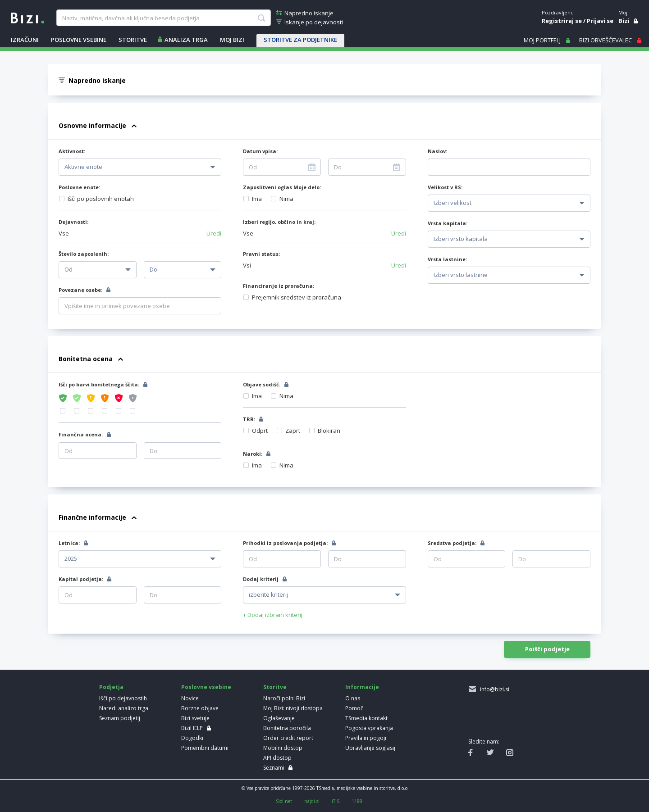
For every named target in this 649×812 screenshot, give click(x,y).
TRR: (249, 419)
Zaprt (293, 431)
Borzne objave (200, 708)
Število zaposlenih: (84, 254)
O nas (353, 698)
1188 (357, 801)
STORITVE (133, 40)
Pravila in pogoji (366, 738)
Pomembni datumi (205, 748)
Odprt (260, 431)
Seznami (274, 768)
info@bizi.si (493, 689)
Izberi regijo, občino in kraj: (279, 222)
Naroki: (253, 454)
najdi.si (312, 801)
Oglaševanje (279, 718)
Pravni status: (261, 254)
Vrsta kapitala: (448, 223)
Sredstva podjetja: (452, 543)
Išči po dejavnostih (123, 698)
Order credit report (288, 738)
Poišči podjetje (547, 649)
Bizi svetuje (195, 718)
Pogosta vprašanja (369, 728)
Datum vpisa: (260, 151)
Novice (190, 698)
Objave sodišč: (262, 384)
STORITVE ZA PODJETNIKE (300, 40)
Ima (257, 199)
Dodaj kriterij (261, 579)
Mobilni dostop (283, 748)
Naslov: (437, 151)
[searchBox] (163, 18)
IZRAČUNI (25, 40)
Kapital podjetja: (81, 579)
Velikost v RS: (445, 187)
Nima (286, 199)
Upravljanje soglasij (370, 748)
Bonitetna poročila (287, 728)
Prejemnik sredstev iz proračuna (297, 297)
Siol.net (284, 801)
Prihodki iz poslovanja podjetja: (285, 543)
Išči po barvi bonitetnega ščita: (99, 384)
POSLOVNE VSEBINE (79, 40)
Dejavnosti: (73, 222)
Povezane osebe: (80, 290)
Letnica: (69, 543)
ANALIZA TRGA (186, 40)
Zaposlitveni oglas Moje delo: (282, 187)
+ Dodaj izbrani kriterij (273, 615)
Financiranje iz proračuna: (279, 286)
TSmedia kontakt (366, 718)
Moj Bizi (232, 40)
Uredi (214, 233)
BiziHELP (192, 728)
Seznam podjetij (120, 718)
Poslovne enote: (79, 187)
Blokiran (329, 431)
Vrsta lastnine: (447, 259)
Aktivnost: (72, 151)
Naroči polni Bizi (284, 698)
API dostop (277, 758)
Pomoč (354, 708)
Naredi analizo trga (124, 708)
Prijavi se (600, 21)
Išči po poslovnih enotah (101, 199)
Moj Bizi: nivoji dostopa (293, 708)
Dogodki (192, 738)
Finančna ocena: (81, 434)
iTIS (336, 801)
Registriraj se (562, 21)
